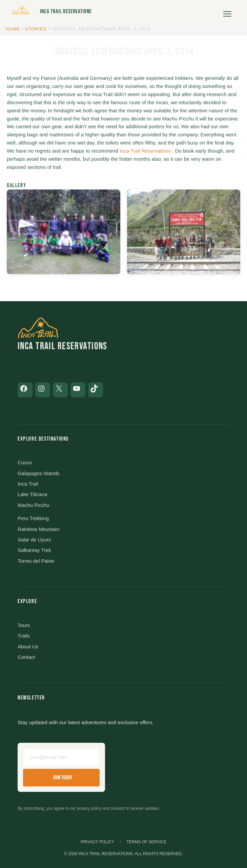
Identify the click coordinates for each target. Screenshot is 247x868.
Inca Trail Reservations (66, 12)
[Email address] (61, 757)
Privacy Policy (97, 842)
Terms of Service (146, 842)
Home (13, 29)
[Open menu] (227, 12)
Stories (36, 29)
